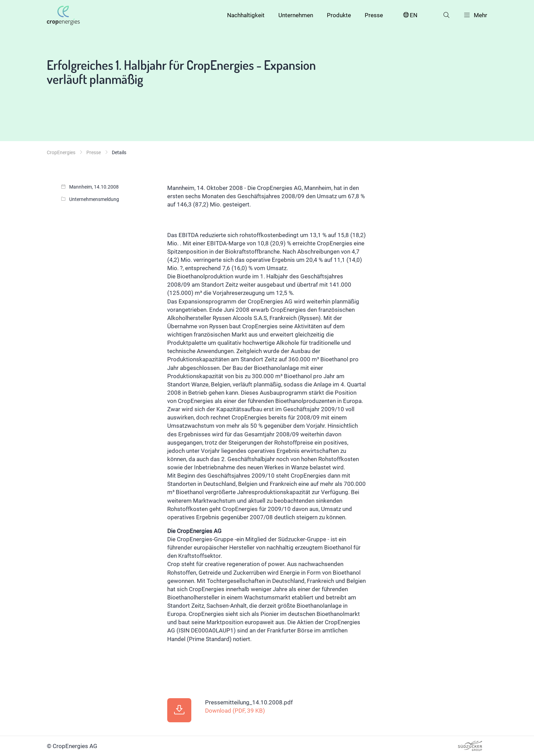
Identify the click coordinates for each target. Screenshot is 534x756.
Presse (374, 15)
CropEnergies (61, 152)
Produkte (339, 15)
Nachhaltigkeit (246, 15)
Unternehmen (296, 15)
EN (410, 15)
